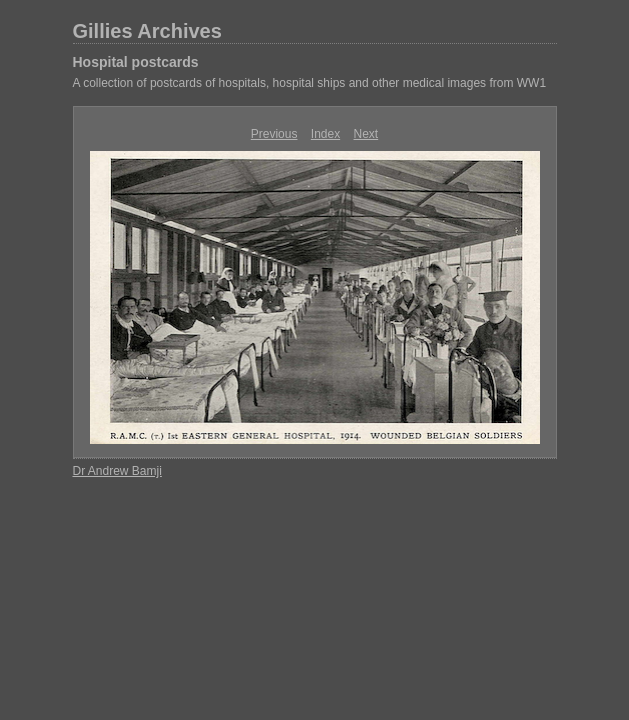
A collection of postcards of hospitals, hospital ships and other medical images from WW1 (310, 83)
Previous (274, 134)
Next (366, 134)
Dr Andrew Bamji (117, 471)
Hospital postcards (136, 62)
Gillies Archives (147, 31)
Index (325, 134)
